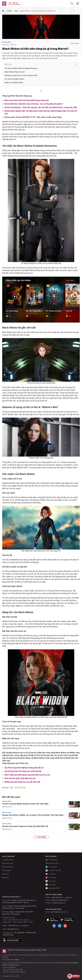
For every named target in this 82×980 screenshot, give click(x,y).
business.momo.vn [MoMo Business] (59, 903)
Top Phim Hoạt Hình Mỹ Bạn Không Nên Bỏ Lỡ (24, 768)
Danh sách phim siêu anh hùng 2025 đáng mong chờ (26, 100)
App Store (52, 920)
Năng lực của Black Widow (14, 83)
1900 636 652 (62, 897)
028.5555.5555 (8, 935)
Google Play (67, 920)
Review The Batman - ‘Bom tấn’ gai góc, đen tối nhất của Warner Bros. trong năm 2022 (41, 107)
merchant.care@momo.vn (59, 900)
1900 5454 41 (13, 926)
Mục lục (41, 64)
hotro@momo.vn (13, 929)
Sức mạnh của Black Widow (14, 79)
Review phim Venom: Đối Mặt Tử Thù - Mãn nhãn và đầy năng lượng (33, 117)
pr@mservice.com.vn (58, 912)
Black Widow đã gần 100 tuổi (15, 72)
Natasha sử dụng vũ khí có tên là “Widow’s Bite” (21, 75)
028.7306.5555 (19, 933)
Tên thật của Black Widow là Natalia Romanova (21, 68)
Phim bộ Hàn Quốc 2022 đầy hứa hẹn (20, 778)
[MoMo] (3, 11)
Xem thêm (41, 837)
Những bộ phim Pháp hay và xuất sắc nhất (22, 782)
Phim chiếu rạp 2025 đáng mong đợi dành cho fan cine (27, 775)
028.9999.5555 (31, 933)
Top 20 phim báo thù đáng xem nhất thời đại (23, 771)
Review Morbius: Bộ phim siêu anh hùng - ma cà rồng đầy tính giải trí (33, 104)
